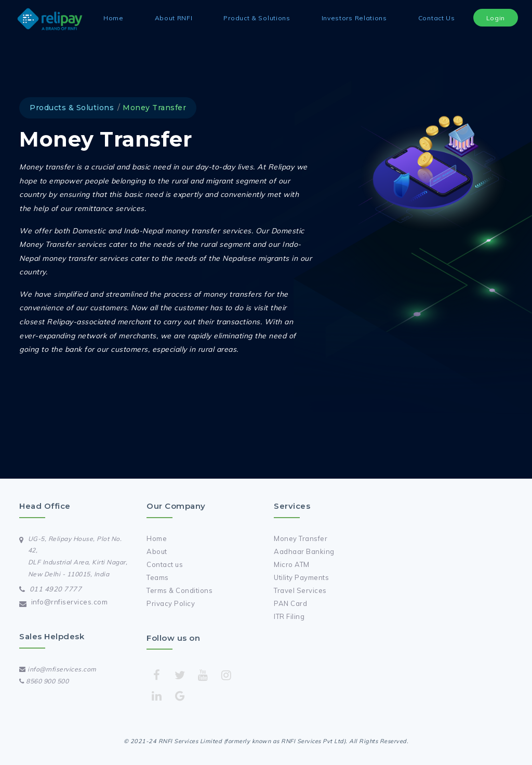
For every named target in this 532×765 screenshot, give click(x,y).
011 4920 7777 (56, 589)
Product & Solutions (257, 18)
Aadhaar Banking (304, 551)
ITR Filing (289, 616)
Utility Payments (301, 577)
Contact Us (437, 18)
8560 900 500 (44, 681)
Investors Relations (354, 18)
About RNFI (174, 18)
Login (496, 18)
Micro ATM (292, 564)
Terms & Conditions (179, 590)
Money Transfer (301, 538)
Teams (158, 577)
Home (114, 18)
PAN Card (290, 603)
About (157, 551)
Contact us (165, 564)
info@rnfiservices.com (70, 602)
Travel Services (300, 590)
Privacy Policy (171, 603)
